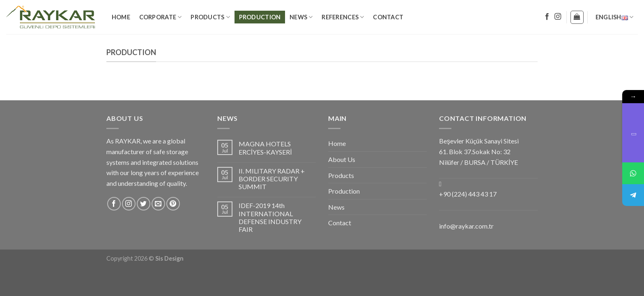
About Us (342, 159)
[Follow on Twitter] (144, 204)
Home (121, 17)
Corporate (161, 17)
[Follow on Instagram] (558, 17)
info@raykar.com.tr (466, 226)
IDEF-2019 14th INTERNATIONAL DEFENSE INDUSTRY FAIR (270, 217)
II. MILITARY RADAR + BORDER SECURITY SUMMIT (272, 179)
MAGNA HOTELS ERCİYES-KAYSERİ (265, 148)
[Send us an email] (158, 204)
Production (260, 17)
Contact (388, 17)
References (343, 17)
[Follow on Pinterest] (173, 204)
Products (210, 17)
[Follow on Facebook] (547, 17)
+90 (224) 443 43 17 (468, 194)
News (301, 17)
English (615, 17)
